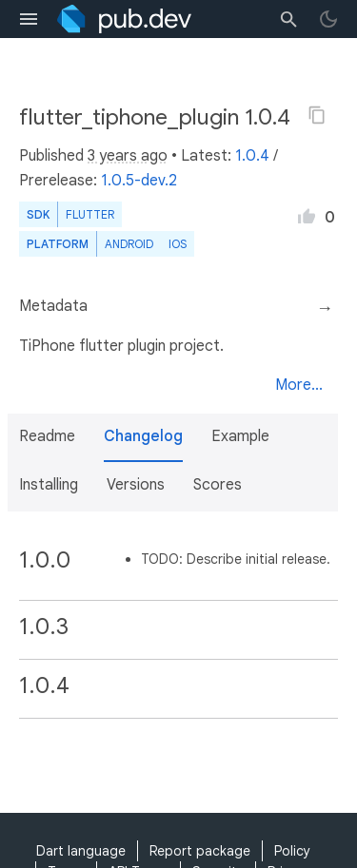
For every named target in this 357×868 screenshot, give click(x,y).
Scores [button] (218, 485)
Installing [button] (49, 485)
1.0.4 (252, 156)
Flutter (90, 214)
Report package (200, 851)
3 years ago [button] (128, 156)
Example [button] (240, 436)
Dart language (81, 851)
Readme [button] (47, 436)
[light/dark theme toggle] (328, 19)
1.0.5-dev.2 (139, 181)
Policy (292, 851)
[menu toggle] (29, 19)
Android (129, 244)
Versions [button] (136, 485)
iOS (178, 244)
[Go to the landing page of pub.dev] (124, 19)
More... (299, 385)
